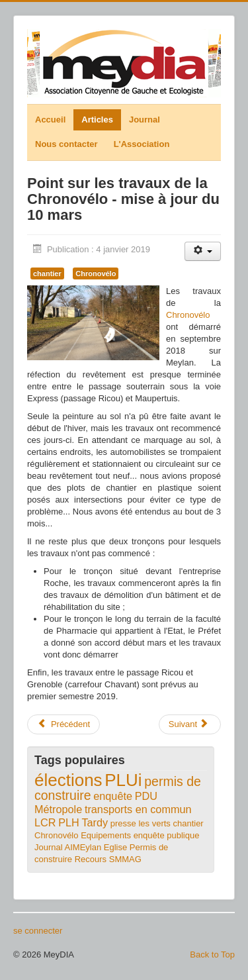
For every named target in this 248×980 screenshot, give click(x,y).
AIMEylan (83, 847)
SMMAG (125, 859)
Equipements (106, 835)
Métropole (58, 809)
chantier (47, 273)
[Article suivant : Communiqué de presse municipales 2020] (190, 724)
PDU (146, 796)
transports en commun (138, 809)
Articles (97, 120)
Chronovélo (96, 273)
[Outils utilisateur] (203, 251)
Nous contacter (66, 144)
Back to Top (212, 955)
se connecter (38, 931)
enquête (113, 796)
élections (68, 780)
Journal (145, 120)
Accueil (50, 120)
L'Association (142, 144)
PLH (69, 822)
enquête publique (167, 835)
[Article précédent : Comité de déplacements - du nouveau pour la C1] (63, 724)
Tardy (95, 822)
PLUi (123, 780)
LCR (45, 822)
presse (123, 823)
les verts (154, 823)
